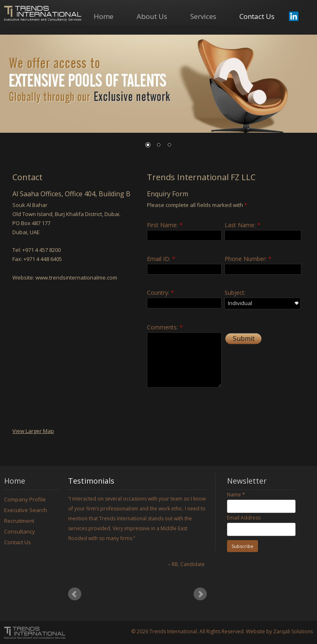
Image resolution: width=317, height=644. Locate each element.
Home (104, 17)
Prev (75, 594)
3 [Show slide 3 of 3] (169, 146)
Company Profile (25, 499)
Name (236, 495)
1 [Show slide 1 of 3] (148, 146)
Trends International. (174, 631)
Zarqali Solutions (293, 631)
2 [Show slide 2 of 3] (158, 146)
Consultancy (20, 531)
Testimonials (91, 481)
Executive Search (26, 510)
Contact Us (257, 17)
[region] (158, 96)
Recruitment (19, 521)
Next (200, 594)
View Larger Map (33, 431)
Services (203, 17)
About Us (152, 17)
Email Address (244, 518)
